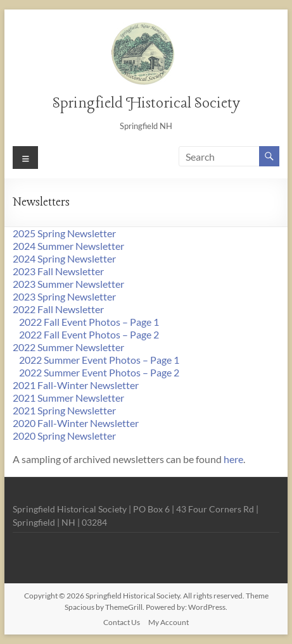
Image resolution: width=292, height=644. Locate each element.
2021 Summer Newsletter (68, 398)
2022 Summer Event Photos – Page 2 (99, 372)
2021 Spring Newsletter (64, 410)
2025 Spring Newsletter (64, 233)
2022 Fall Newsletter (58, 309)
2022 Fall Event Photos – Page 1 (89, 322)
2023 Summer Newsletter (68, 284)
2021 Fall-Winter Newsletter (76, 385)
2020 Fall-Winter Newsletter (76, 423)
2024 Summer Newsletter (68, 246)
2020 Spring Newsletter (64, 436)
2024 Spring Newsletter (64, 258)
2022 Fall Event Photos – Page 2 (89, 334)
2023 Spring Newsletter (64, 296)
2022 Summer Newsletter (68, 347)
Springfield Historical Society (146, 103)
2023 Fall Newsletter (58, 271)
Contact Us (122, 622)
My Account (168, 622)
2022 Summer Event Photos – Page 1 (99, 360)
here (233, 459)
